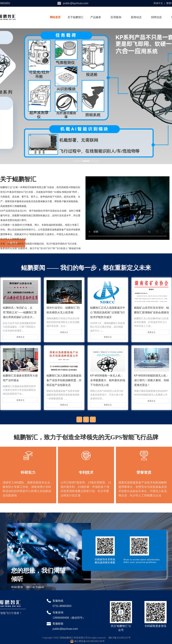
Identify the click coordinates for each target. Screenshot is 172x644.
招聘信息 (156, 17)
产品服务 (96, 17)
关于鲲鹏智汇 (76, 17)
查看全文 (20, 337)
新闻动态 (136, 17)
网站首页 (55, 17)
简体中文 (158, 3)
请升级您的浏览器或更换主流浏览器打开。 (127, 208)
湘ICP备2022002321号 (120, 638)
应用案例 (116, 17)
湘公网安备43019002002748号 (88, 641)
